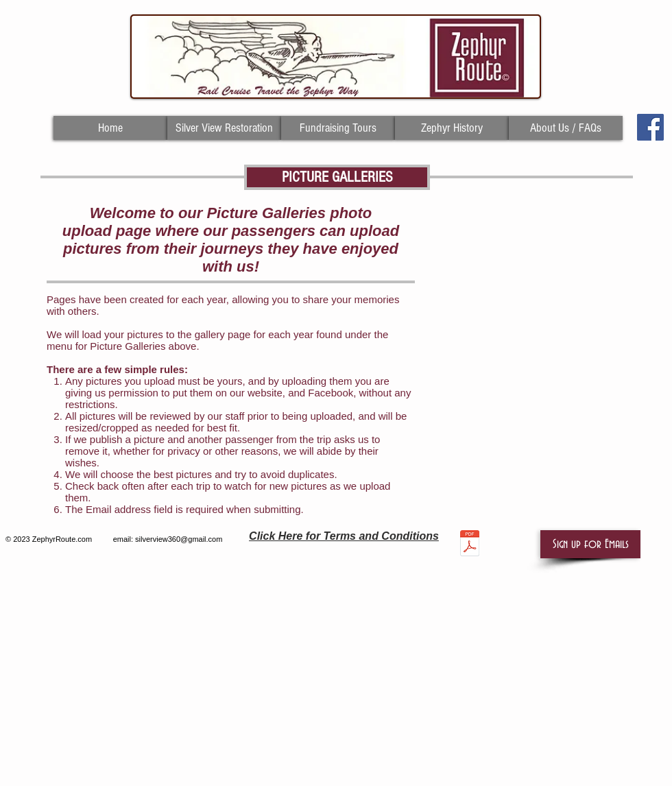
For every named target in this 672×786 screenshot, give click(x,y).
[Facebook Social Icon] (650, 127)
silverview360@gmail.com (179, 539)
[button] (590, 544)
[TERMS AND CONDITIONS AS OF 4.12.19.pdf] (470, 545)
